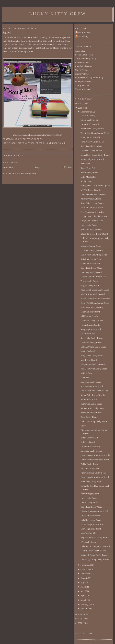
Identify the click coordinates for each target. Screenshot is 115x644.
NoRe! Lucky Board (89, 172)
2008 (80, 623)
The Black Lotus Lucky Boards (94, 391)
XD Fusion (85, 164)
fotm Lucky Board (89, 399)
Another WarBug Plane (91, 199)
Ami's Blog (80, 51)
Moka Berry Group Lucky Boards (95, 155)
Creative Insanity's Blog (86, 58)
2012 (80, 103)
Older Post (67, 167)
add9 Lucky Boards (89, 316)
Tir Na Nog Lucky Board (92, 524)
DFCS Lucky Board (89, 502)
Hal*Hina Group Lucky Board (94, 421)
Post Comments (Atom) (25, 173)
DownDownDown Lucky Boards (95, 455)
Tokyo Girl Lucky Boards (92, 221)
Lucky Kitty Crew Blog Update (94, 255)
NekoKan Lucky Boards (91, 520)
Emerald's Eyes (82, 62)
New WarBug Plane (89, 533)
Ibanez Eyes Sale (88, 168)
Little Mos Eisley (88, 177)
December (85, 112)
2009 (80, 619)
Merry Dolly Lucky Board (92, 159)
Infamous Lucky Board (91, 246)
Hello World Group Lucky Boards (95, 546)
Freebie (40, 143)
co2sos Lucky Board (90, 124)
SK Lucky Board (88, 334)
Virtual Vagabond (83, 89)
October (84, 569)
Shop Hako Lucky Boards (92, 338)
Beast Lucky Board (89, 417)
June (83, 587)
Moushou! (85, 377)
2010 (80, 614)
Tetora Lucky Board (89, 120)
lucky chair (59, 143)
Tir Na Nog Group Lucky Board (95, 133)
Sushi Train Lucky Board (92, 207)
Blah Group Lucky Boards (92, 129)
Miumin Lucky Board (90, 312)
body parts (18, 143)
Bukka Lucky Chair (89, 438)
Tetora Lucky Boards (90, 281)
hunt (48, 143)
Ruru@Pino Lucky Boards (92, 203)
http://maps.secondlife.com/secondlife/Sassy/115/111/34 (37, 135)
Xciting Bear (86, 373)
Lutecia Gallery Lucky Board (93, 277)
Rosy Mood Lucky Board (92, 356)
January (84, 609)
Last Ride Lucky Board (91, 382)
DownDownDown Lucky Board (95, 460)
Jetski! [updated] (88, 351)
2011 (80, 108)
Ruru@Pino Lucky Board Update (95, 186)
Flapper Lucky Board (90, 285)
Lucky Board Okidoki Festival (94, 216)
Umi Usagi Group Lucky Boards (95, 559)
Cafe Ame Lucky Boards (91, 342)
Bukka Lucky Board (89, 464)
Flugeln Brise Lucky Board (93, 364)
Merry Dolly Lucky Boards (93, 395)
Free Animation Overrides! (92, 212)
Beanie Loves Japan (84, 55)
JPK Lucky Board (88, 542)
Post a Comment (10, 162)
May (83, 591)
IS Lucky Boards (88, 442)
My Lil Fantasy (82, 70)
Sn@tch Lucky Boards (90, 516)
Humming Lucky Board (91, 272)
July (82, 582)
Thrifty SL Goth (82, 85)
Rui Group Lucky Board (91, 259)
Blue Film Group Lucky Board (94, 234)
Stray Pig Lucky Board (91, 329)
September (85, 574)
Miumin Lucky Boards (90, 137)
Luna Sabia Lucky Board (91, 250)
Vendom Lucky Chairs (90, 468)
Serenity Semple (83, 32)
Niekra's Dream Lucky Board (93, 473)
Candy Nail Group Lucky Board (95, 303)
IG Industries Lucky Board (92, 408)
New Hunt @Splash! (90, 494)
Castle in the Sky (88, 115)
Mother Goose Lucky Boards (93, 551)
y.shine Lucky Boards (90, 325)
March (83, 600)
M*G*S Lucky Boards (90, 190)
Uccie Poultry (82, 37)
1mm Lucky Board (89, 225)
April (83, 596)
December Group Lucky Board (94, 511)
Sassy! (7, 33)
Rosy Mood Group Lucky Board (95, 290)
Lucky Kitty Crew (58, 14)
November (85, 565)
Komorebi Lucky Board (91, 229)
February (84, 604)
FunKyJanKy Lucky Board (92, 142)
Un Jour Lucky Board (90, 446)
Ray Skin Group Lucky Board (94, 369)
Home (38, 167)
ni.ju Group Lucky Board (92, 386)
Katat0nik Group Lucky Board (94, 555)
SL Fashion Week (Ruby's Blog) (89, 78)
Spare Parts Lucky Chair (91, 146)
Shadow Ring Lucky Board (93, 294)
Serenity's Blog (82, 74)
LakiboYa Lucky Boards (91, 151)
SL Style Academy (83, 82)
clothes (30, 143)
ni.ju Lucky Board (89, 360)
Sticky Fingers (87, 181)
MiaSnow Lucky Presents (92, 320)
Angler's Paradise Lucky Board (94, 538)
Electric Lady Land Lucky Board (95, 299)
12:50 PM (38, 139)
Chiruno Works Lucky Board (93, 347)
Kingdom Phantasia (84, 66)
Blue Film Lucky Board (91, 413)
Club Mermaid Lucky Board (93, 194)
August (84, 578)
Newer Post (8, 167)
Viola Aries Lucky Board (91, 307)
